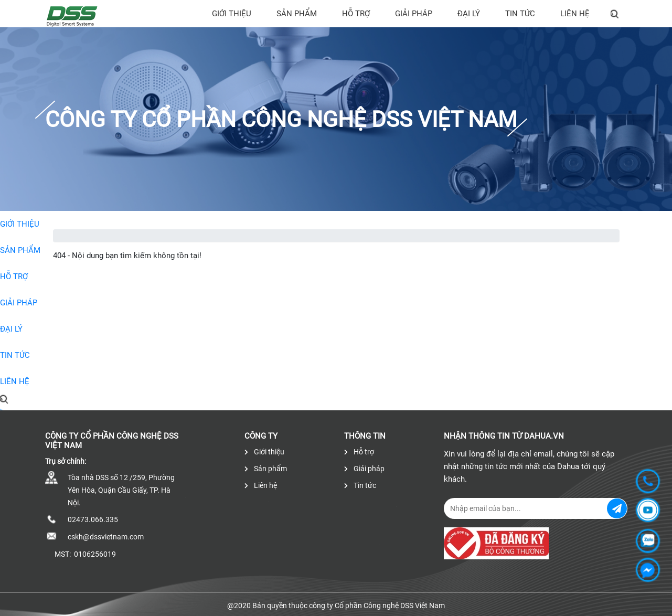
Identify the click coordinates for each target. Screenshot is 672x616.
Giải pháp (414, 14)
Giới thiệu (232, 14)
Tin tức (520, 14)
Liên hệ (575, 14)
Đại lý (469, 14)
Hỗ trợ (356, 14)
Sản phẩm (297, 14)
